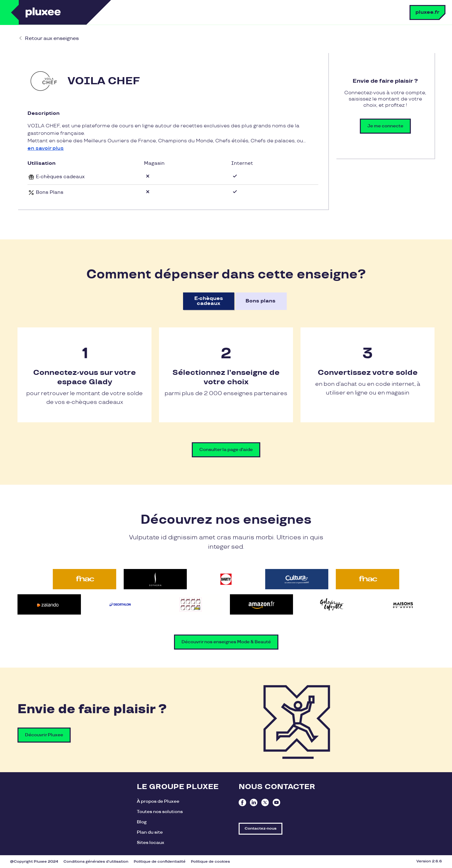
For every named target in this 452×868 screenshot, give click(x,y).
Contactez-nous (261, 829)
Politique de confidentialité (160, 862)
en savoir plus (46, 148)
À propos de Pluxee (158, 801)
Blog (142, 822)
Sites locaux (151, 843)
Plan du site (150, 832)
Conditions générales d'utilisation (96, 862)
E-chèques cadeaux (209, 301)
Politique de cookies (210, 862)
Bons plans (261, 301)
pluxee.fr (427, 12)
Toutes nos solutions (160, 812)
